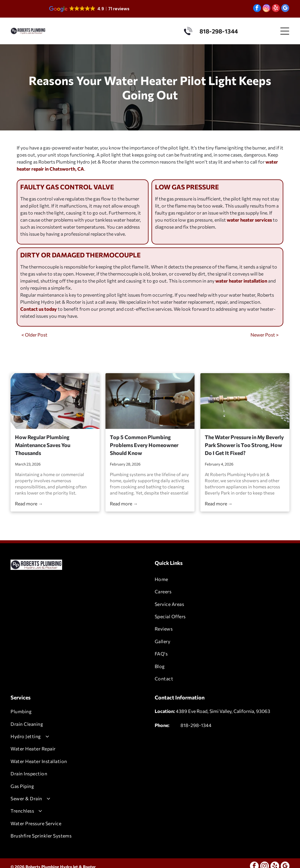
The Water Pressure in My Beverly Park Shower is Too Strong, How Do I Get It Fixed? (244, 445)
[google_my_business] (285, 9)
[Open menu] (285, 31)
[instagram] (266, 9)
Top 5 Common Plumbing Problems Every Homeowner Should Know (144, 445)
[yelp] (276, 9)
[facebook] (257, 9)
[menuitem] (222, 579)
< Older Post (34, 335)
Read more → (29, 503)
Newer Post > (265, 335)
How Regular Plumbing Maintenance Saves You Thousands (43, 445)
